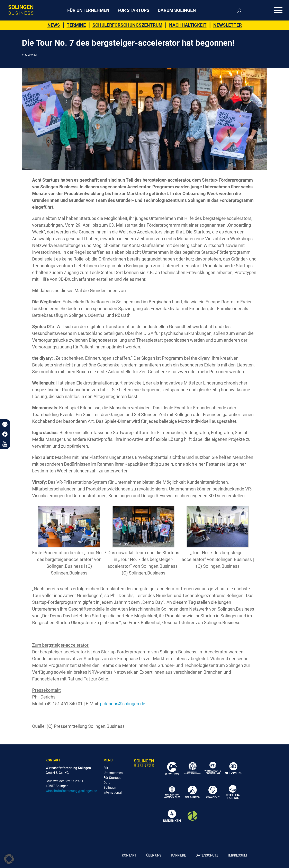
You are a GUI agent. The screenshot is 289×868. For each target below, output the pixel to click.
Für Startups (134, 10)
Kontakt (129, 855)
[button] (9, 859)
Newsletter (228, 25)
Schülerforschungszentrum (127, 25)
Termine (76, 25)
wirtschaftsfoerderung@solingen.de (71, 791)
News (54, 25)
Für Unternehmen (88, 10)
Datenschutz (207, 855)
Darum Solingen (177, 10)
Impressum (238, 855)
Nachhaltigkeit (188, 25)
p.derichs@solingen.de (123, 704)
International (113, 792)
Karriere (179, 855)
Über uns (154, 855)
